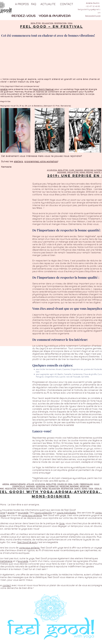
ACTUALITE (48, 4)
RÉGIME (90, 172)
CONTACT (67, 4)
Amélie (4, 89)
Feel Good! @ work (27, 542)
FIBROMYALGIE (86, 484)
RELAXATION (48, 23)
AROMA (6, 484)
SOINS (84, 488)
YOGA (70, 23)
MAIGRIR (79, 170)
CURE (72, 170)
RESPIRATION (60, 23)
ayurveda (23, 513)
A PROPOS (22, 4)
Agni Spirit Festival (44, 89)
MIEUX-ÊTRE (73, 172)
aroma (11, 513)
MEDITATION (11, 488)
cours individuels (66, 513)
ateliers (18, 161)
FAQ (34, 4)
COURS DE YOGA (65, 484)
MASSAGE (30, 486)
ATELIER (30, 484)
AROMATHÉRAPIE (18, 484)
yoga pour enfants (32, 515)
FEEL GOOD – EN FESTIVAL (52, 26)
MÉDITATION (23, 488)
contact (7, 585)
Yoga (62, 523)
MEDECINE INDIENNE (69, 486)
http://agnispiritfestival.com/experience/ (20, 86)
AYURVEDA (52, 170)
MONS (82, 172)
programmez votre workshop (41, 161)
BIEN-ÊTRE (63, 170)
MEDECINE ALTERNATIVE (47, 486)
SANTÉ (97, 172)
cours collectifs (43, 513)
